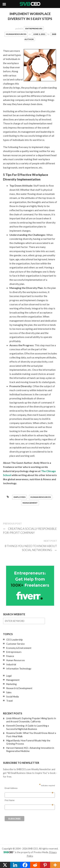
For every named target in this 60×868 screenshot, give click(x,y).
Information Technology (19, 669)
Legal (9, 676)
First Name (29, 800)
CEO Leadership (14, 640)
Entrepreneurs (34, 29)
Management (13, 680)
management (30, 503)
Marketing (11, 684)
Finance (10, 656)
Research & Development (19, 688)
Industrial (11, 664)
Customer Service (15, 644)
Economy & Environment (19, 648)
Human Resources (16, 34)
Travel (9, 701)
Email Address (29, 788)
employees (20, 497)
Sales (9, 692)
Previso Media (41, 852)
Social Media (12, 697)
